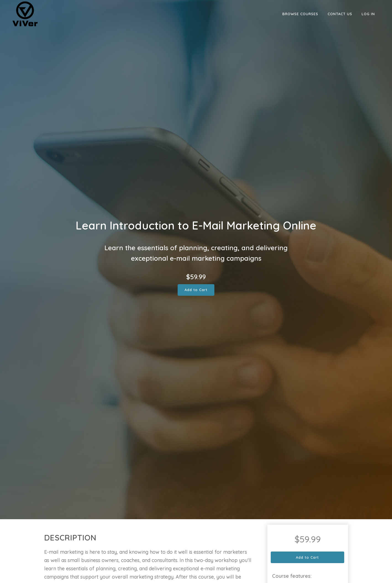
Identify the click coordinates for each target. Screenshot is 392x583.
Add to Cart (196, 290)
